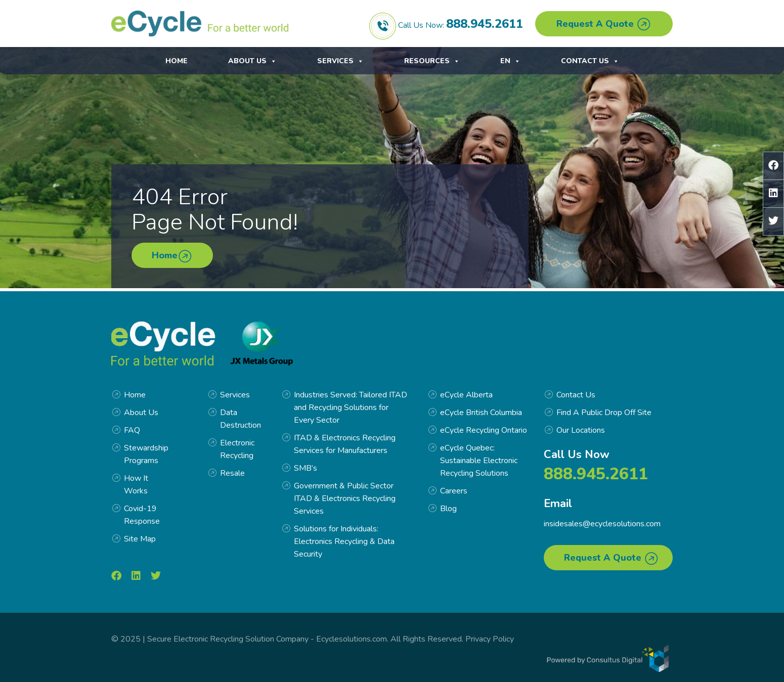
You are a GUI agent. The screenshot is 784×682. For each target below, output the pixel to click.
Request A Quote (604, 24)
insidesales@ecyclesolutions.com (602, 524)
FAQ (132, 430)
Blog (448, 509)
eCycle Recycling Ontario (484, 430)
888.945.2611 (485, 24)
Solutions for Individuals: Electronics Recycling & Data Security (344, 541)
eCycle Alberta (466, 395)
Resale (232, 473)
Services (340, 61)
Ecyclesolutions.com (352, 639)
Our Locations (581, 430)
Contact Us (529, 61)
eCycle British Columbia (481, 413)
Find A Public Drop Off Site (604, 413)
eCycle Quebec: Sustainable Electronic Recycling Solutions (479, 461)
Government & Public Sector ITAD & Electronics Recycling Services (345, 498)
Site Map (140, 539)
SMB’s (306, 468)
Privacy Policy (490, 639)
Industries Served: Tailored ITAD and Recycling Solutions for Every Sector (351, 407)
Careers (454, 491)
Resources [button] (432, 61)
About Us (252, 61)
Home (177, 61)
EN (609, 61)
